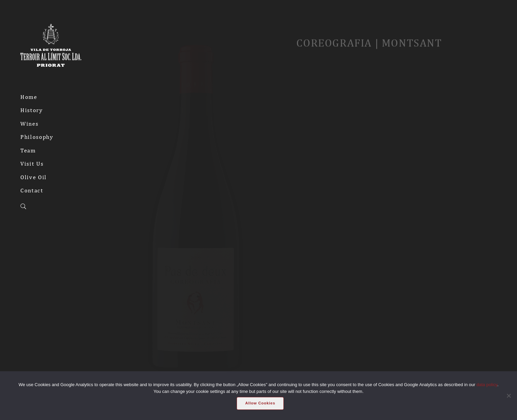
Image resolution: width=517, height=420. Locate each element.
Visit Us (32, 164)
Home (29, 97)
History (32, 110)
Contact (32, 190)
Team (28, 150)
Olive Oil (34, 177)
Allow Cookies (260, 403)
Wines (29, 124)
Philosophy (37, 137)
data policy (487, 385)
